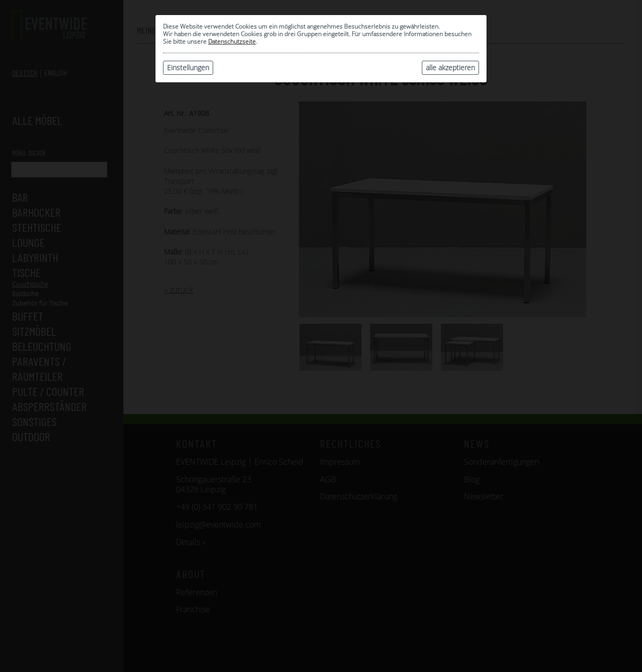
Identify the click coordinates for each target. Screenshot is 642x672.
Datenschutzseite (232, 41)
